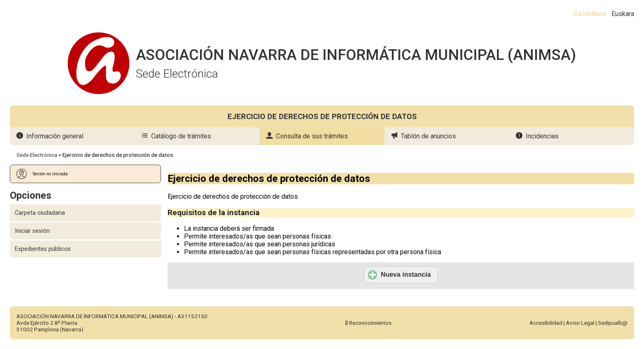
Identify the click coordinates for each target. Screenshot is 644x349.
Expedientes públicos (43, 249)
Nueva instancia (399, 275)
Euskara (623, 14)
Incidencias (542, 136)
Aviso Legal (580, 323)
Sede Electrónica (37, 155)
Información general (55, 136)
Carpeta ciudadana (40, 213)
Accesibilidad (546, 323)
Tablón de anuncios (428, 136)
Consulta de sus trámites (312, 136)
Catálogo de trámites (181, 136)
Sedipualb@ (613, 323)
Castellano (590, 14)
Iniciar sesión (32, 231)
